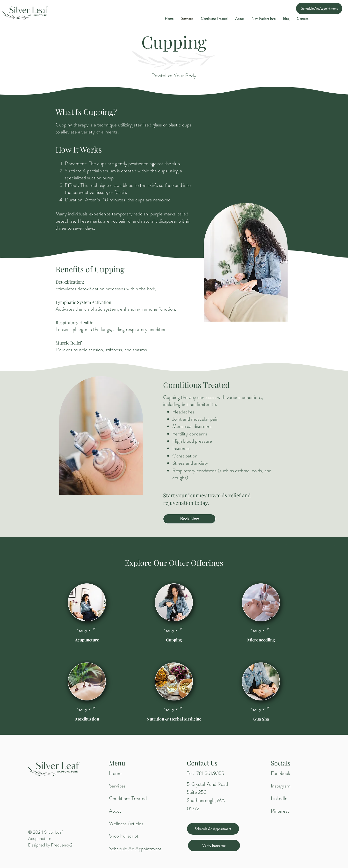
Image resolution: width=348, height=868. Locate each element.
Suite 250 (197, 792)
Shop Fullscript (124, 836)
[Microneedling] (261, 640)
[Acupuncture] (87, 640)
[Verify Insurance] (214, 846)
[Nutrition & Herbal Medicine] (174, 719)
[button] (263, 19)
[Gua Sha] (261, 719)
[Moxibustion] (87, 719)
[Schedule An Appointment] (319, 8)
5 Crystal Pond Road (207, 784)
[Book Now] (189, 519)
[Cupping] (174, 640)
